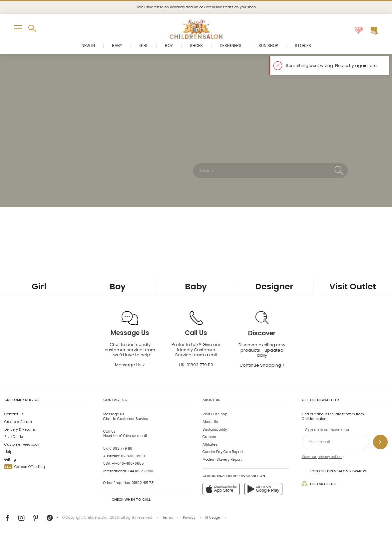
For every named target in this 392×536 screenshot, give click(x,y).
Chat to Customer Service (126, 416)
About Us (210, 422)
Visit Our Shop (215, 414)
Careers (209, 437)
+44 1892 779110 (141, 471)
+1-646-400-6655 (128, 463)
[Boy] (117, 287)
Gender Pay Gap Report (223, 452)
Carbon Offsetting (25, 467)
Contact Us (14, 414)
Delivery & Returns (20, 429)
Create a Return (18, 422)
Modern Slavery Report (222, 459)
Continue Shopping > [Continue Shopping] (262, 365)
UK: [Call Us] (196, 365)
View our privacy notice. (322, 457)
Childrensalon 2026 (101, 517)
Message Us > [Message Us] (130, 365)
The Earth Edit (319, 483)
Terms (168, 517)
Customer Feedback (22, 444)
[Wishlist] (359, 31)
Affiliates (210, 444)
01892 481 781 (143, 483)
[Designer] (274, 287)
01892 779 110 (121, 448)
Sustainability (215, 429)
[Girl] (39, 287)
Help (8, 452)
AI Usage (212, 517)
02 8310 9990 (133, 456)
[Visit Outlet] (353, 287)
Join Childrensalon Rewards (334, 471)
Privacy (189, 517)
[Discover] (262, 333)
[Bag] (374, 31)
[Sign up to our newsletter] (380, 442)
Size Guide (14, 437)
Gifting (10, 459)
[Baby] (196, 287)
